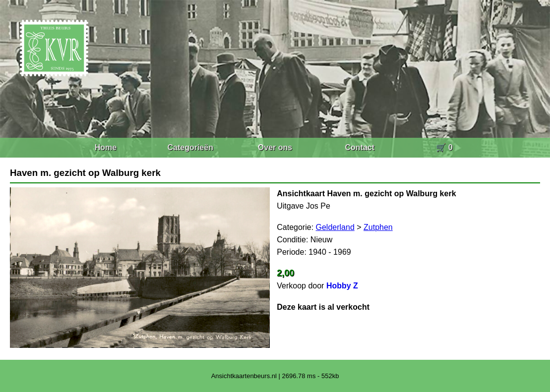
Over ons (275, 147)
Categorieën (190, 147)
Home (106, 147)
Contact (360, 147)
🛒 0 (444, 147)
